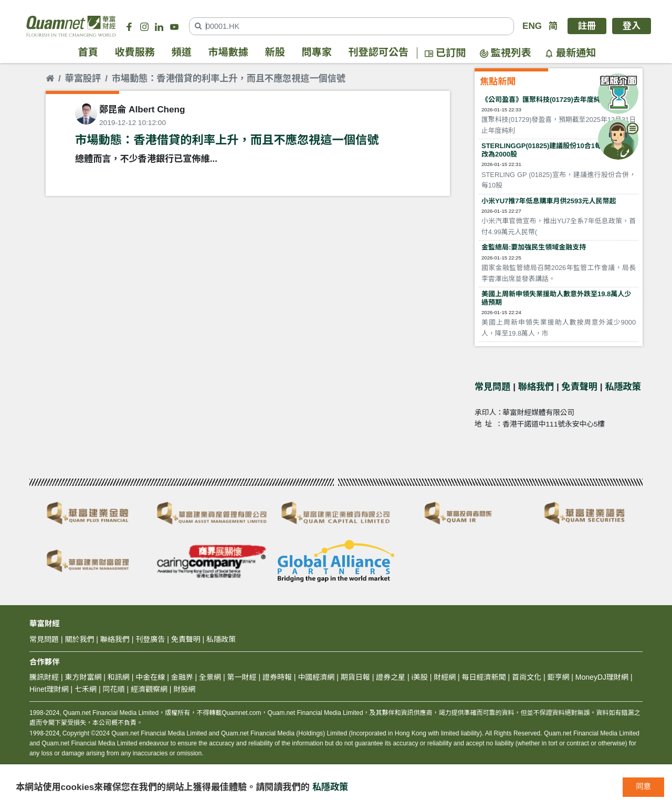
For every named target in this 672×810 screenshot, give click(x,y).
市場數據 (228, 53)
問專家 (317, 53)
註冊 (587, 26)
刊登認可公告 (379, 53)
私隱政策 (623, 387)
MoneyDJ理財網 (602, 677)
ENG (532, 26)
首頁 (88, 53)
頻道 (182, 53)
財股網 (184, 689)
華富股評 (83, 79)
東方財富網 (83, 677)
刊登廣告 (150, 639)
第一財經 (242, 677)
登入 (632, 26)
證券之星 (390, 677)
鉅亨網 (558, 677)
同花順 (114, 689)
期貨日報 (355, 677)
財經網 (445, 677)
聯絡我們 (536, 387)
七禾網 (86, 689)
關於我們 (79, 639)
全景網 (210, 677)
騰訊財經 (44, 677)
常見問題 (492, 387)
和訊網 (119, 677)
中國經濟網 (316, 677)
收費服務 (135, 53)
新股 (275, 53)
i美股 (419, 677)
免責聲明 (580, 387)
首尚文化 (527, 677)
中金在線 (150, 677)
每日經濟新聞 (484, 677)
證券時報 (277, 677)
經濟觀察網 (149, 689)
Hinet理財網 (49, 689)
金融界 (182, 677)
